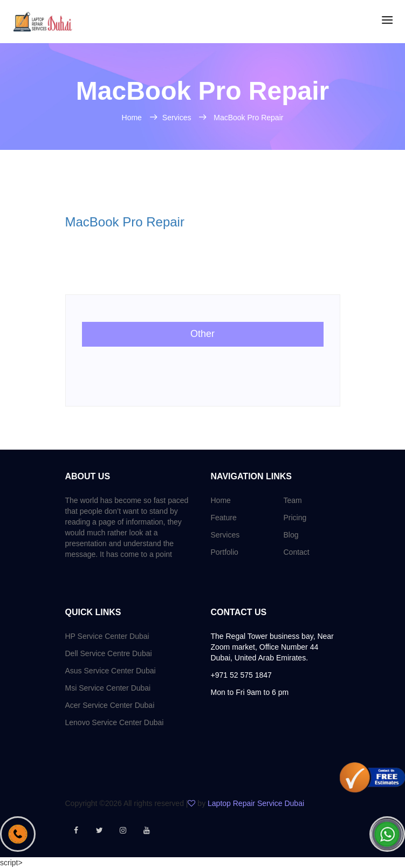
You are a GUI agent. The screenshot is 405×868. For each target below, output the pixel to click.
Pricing (295, 518)
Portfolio (225, 552)
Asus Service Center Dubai (111, 671)
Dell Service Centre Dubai (109, 653)
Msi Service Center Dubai (108, 688)
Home (133, 118)
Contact (297, 552)
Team (293, 500)
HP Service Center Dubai (107, 636)
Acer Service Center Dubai (110, 705)
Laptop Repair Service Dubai (256, 803)
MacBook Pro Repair (248, 118)
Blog (291, 535)
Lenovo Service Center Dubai (115, 722)
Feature (224, 518)
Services (178, 118)
